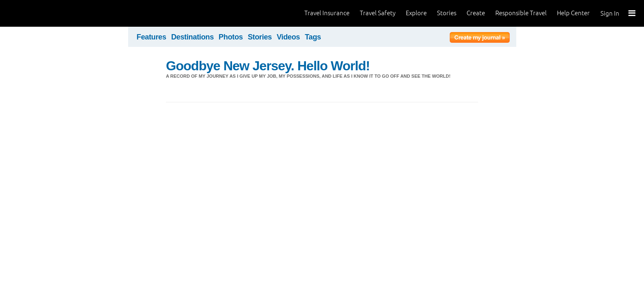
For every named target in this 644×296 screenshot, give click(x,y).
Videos (289, 37)
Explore (416, 13)
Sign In (610, 13)
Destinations (193, 37)
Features (152, 37)
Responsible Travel (521, 13)
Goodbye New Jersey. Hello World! (268, 66)
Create (476, 13)
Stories (447, 13)
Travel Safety (378, 13)
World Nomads (43, 13)
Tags (313, 37)
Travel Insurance (327, 13)
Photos (231, 37)
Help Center (573, 13)
